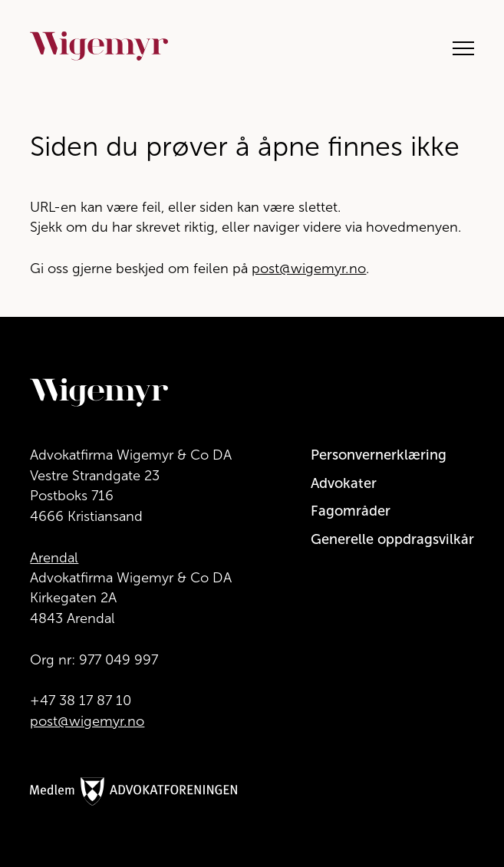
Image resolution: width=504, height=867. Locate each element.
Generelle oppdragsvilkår (392, 539)
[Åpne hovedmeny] (456, 46)
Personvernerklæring (379, 455)
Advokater (344, 483)
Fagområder (351, 511)
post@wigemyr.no (309, 269)
